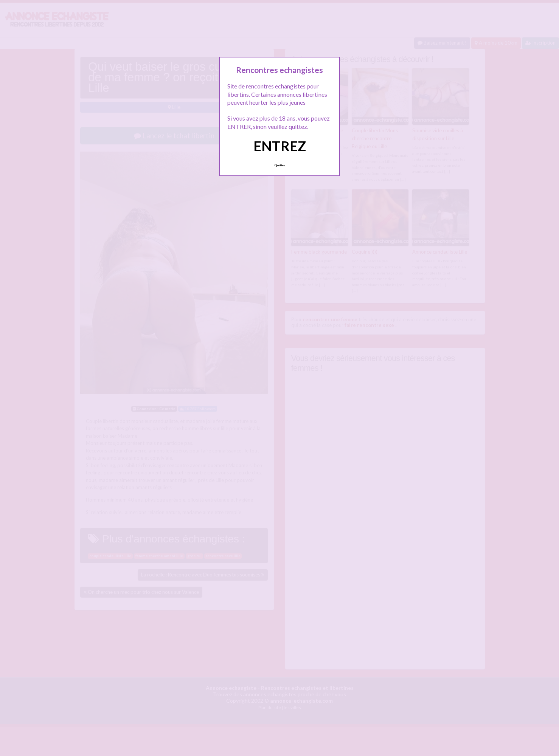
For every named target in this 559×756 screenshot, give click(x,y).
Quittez (280, 165)
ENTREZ (280, 146)
